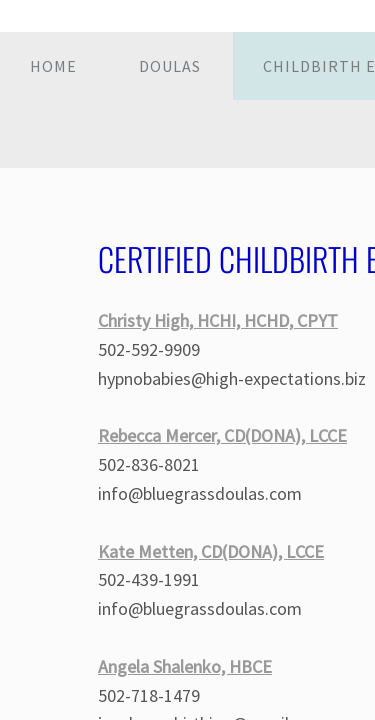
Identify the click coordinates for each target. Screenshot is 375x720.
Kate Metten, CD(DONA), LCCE (211, 551)
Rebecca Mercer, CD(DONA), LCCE (222, 435)
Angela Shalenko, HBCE (185, 666)
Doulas (170, 66)
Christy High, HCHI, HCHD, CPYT (218, 320)
